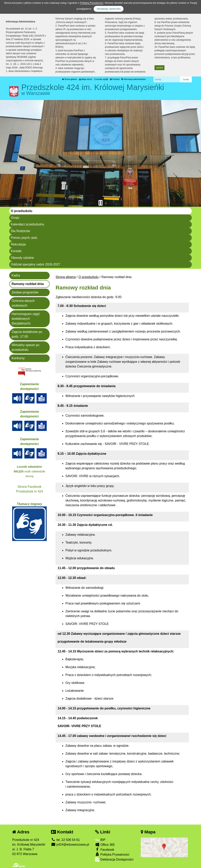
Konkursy (18, 358)
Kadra (16, 275)
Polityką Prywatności (92, 3)
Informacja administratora (134, 79)
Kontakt (16, 251)
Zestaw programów (25, 292)
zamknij (159, 68)
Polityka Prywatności (112, 854)
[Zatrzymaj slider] (100, 203)
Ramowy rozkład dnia (28, 284)
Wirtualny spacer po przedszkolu (25, 347)
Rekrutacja (18, 244)
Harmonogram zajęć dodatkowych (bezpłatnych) (26, 319)
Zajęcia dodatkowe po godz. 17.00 (27, 334)
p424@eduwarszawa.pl (70, 845)
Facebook (105, 849)
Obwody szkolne (22, 258)
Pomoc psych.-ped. (24, 238)
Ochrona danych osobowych (23, 303)
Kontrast (115, 79)
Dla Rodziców (20, 231)
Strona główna (69, 79)
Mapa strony (86, 79)
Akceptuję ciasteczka (108, 9)
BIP (100, 840)
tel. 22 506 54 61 (65, 840)
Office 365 (105, 845)
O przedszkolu (21, 211)
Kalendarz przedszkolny (27, 224)
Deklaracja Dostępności (114, 860)
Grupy (15, 218)
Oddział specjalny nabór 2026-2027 (36, 264)
